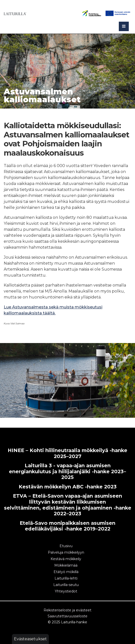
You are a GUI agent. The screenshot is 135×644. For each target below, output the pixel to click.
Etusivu (66, 546)
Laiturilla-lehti (66, 578)
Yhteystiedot (66, 591)
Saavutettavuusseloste (67, 616)
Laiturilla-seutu (66, 585)
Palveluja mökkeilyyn (66, 552)
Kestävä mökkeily (66, 559)
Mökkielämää (66, 565)
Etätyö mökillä (66, 572)
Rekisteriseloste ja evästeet (67, 610)
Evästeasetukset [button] (30, 639)
